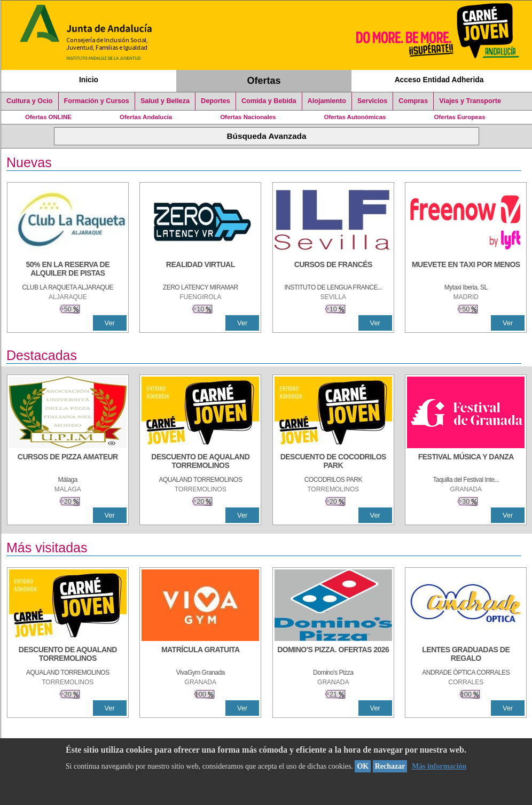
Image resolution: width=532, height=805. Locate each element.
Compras (413, 101)
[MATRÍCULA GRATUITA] (200, 655)
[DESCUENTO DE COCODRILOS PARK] (333, 462)
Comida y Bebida (269, 101)
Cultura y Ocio (30, 101)
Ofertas (264, 81)
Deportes (216, 101)
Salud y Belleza (165, 101)
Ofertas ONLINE (48, 117)
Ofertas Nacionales (248, 117)
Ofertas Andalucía (146, 117)
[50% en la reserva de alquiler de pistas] (68, 270)
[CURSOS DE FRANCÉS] (333, 270)
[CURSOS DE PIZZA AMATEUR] (68, 462)
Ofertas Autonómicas (355, 117)
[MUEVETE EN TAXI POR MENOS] (466, 270)
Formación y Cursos (97, 101)
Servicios (372, 101)
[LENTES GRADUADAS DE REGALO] (466, 655)
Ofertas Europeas (460, 117)
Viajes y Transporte (470, 101)
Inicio (89, 80)
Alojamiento (327, 101)
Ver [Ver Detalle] (110, 323)
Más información (439, 766)
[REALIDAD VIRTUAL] (200, 270)
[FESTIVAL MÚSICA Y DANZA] (466, 462)
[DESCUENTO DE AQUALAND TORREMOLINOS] (200, 462)
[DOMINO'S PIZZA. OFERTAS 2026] (333, 655)
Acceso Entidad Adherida (439, 80)
